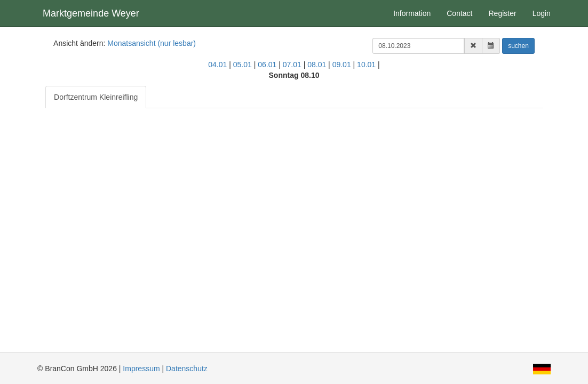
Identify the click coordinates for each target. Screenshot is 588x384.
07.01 (292, 65)
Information (412, 13)
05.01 (243, 65)
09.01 (342, 65)
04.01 (217, 65)
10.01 (366, 65)
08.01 (317, 65)
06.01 (267, 65)
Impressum (141, 369)
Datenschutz (187, 369)
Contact (459, 13)
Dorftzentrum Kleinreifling (96, 97)
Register (502, 13)
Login (542, 13)
